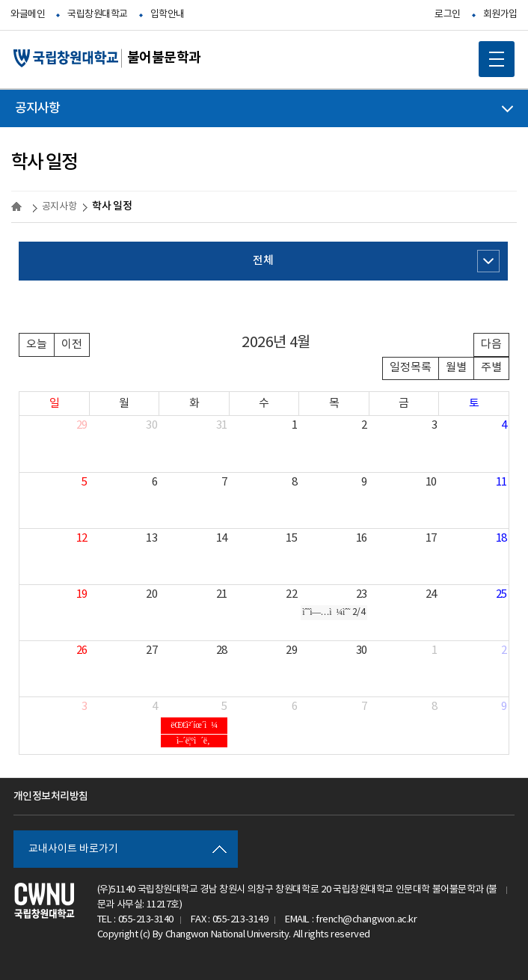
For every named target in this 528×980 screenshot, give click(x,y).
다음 (491, 344)
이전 (72, 344)
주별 (491, 368)
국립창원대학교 (98, 15)
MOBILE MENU (491, 54)
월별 (456, 368)
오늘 (37, 344)
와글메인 (28, 15)
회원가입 (500, 15)
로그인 (448, 15)
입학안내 (168, 15)
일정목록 (411, 368)
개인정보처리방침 (51, 796)
